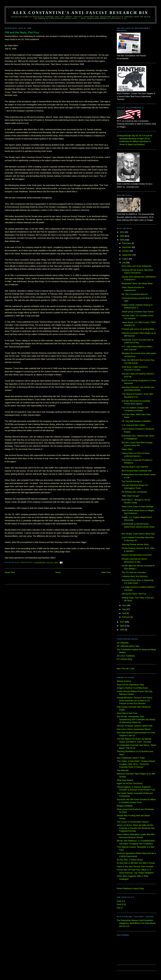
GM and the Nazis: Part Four (134, 594)
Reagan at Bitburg (125, 806)
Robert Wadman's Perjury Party (130, 889)
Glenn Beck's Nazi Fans (127, 713)
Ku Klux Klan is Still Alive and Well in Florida (136, 863)
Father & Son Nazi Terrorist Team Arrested (135, 867)
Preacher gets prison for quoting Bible (138, 329)
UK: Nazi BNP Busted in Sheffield (136, 421)
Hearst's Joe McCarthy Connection (137, 555)
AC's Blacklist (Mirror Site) (128, 646)
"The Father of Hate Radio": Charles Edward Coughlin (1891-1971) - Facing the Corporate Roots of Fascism (136, 764)
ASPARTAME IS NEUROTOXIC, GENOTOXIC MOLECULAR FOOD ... (138, 527)
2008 (122, 240)
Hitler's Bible (127, 449)
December (127, 243)
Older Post (106, 572)
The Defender (123, 770)
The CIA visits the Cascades (134, 572)
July (124, 263)
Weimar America (124, 681)
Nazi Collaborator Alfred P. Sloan (131, 758)
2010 (122, 232)
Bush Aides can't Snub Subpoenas (137, 266)
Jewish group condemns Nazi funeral (138, 312)
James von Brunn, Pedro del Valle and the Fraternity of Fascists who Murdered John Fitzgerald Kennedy (136, 828)
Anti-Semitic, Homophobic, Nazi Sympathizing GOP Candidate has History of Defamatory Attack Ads (136, 719)
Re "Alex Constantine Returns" (135, 294)
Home (58, 572)
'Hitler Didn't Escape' (131, 496)
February (126, 617)
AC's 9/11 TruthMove (126, 656)
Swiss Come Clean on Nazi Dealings (137, 507)
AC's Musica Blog (124, 659)
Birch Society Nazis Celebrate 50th (137, 471)
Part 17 (120, 908)
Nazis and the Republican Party (130, 685)
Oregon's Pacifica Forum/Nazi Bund (132, 688)
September (127, 255)
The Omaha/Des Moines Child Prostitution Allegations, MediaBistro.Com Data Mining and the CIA (136, 923)
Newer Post (10, 572)
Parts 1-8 (121, 901)
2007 (122, 622)
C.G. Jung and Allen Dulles (133, 425)
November (127, 247)
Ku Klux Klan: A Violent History (130, 860)
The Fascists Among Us (132, 481)
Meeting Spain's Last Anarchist (135, 467)
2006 (122, 626)
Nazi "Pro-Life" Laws (126, 669)
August (125, 259)
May (124, 609)
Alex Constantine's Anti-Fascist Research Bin (80, 13)
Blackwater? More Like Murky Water (137, 284)
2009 (122, 236)
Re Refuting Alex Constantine (134, 492)
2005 (122, 630)
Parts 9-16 (121, 904)
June (125, 605)
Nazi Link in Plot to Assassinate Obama (134, 729)
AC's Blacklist (123, 643)
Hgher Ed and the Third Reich (130, 784)
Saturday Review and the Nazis (135, 544)
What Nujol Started (125, 780)
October (126, 251)
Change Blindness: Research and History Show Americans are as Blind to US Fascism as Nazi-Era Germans (135, 701)
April (124, 613)
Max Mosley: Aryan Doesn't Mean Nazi (138, 534)
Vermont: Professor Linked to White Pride (135, 726)
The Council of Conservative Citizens (133, 822)
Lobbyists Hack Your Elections (135, 576)
